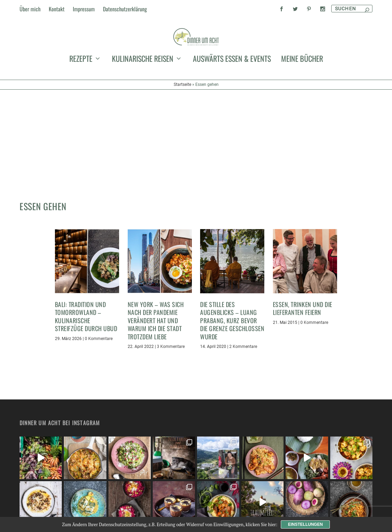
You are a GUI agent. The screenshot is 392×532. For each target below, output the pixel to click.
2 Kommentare (243, 289)
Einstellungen (305, 524)
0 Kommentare (99, 281)
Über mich (30, 9)
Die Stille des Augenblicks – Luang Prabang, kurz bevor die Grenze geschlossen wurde (232, 263)
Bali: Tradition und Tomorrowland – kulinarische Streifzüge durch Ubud (86, 259)
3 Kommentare (171, 289)
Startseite (182, 126)
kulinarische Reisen (143, 101)
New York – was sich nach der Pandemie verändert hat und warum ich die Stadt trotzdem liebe (156, 263)
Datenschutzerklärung (125, 9)
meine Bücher (302, 101)
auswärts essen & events (232, 101)
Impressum (84, 9)
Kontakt (57, 9)
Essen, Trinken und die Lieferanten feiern (303, 251)
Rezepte (81, 101)
